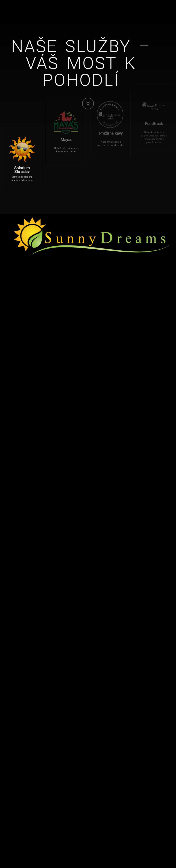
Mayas (66, 125)
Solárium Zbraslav (22, 163)
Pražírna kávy (111, 119)
